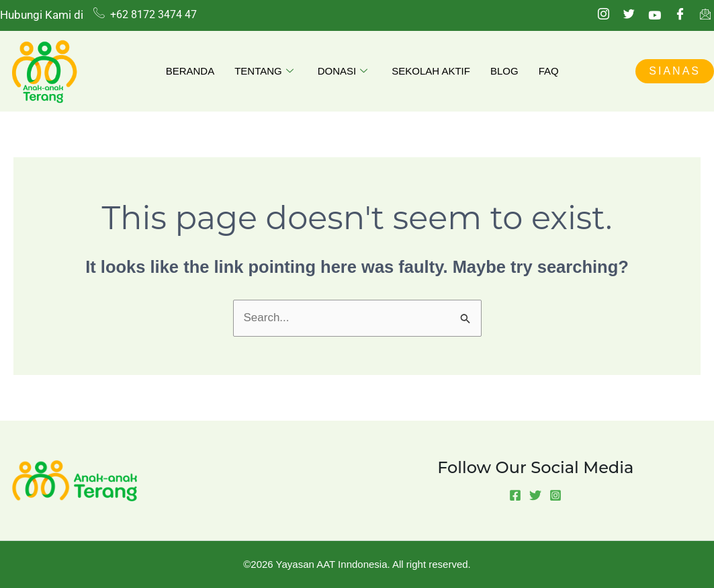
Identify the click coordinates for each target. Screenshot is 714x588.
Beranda (190, 71)
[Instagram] (603, 15)
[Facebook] (680, 15)
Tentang (264, 72)
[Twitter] (629, 15)
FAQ (549, 71)
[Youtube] (654, 15)
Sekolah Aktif (431, 71)
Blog (504, 71)
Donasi (343, 72)
